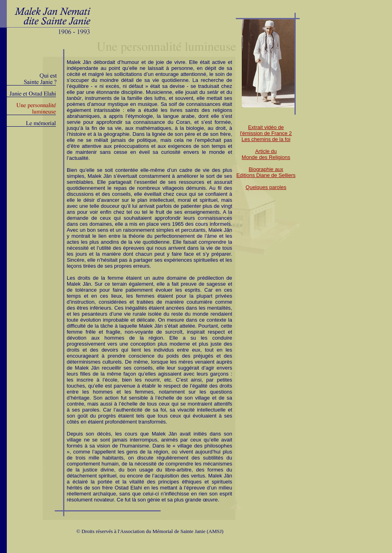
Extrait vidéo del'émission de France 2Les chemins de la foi (266, 133)
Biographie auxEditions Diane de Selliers (266, 172)
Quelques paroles (266, 187)
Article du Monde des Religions (266, 154)
